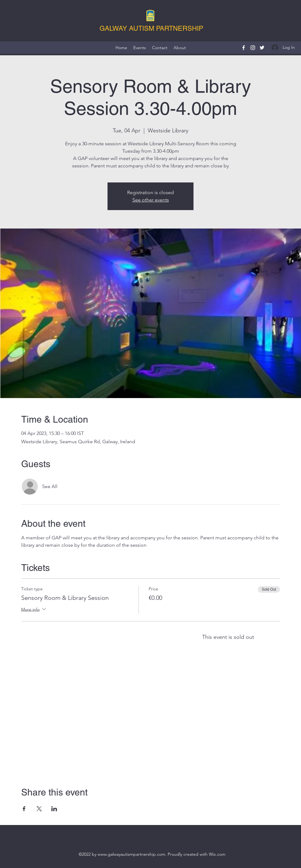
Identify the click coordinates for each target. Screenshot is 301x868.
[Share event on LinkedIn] (54, 809)
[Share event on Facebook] (24, 809)
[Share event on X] (39, 809)
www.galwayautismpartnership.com (131, 854)
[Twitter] (262, 48)
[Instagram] (253, 48)
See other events (151, 200)
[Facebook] (244, 48)
